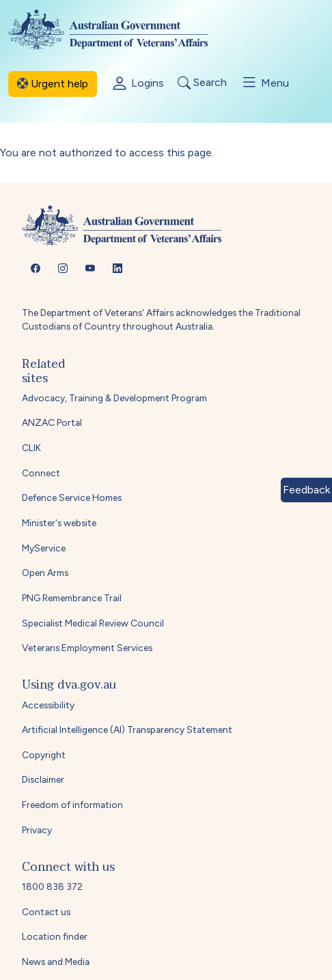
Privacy (37, 830)
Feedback (306, 490)
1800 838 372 (52, 887)
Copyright (44, 755)
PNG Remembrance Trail (72, 598)
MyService (44, 548)
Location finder (55, 936)
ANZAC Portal (52, 422)
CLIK (31, 448)
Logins (137, 84)
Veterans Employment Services (87, 648)
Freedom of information (72, 805)
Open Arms (45, 573)
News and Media (56, 962)
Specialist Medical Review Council (93, 623)
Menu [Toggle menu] (265, 83)
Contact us (46, 912)
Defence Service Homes (72, 498)
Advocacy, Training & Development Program (114, 398)
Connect (41, 473)
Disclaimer (43, 779)
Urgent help (53, 84)
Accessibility (48, 705)
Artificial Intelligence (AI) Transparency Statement (127, 730)
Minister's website (59, 523)
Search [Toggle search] (202, 83)
